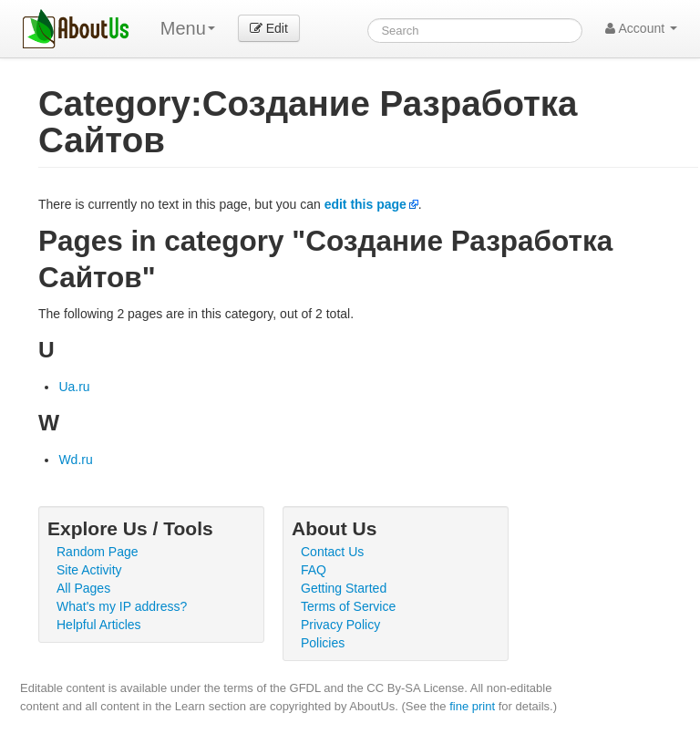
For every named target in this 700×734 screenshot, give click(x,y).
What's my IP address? (122, 606)
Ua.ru (74, 387)
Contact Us (332, 552)
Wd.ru (75, 460)
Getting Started (344, 588)
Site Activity (89, 570)
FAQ (314, 570)
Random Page (98, 552)
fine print (472, 706)
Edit (269, 28)
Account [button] (641, 28)
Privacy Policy (340, 625)
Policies (323, 643)
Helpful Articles (99, 625)
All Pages (83, 588)
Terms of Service (348, 606)
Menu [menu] (188, 28)
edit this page (365, 204)
